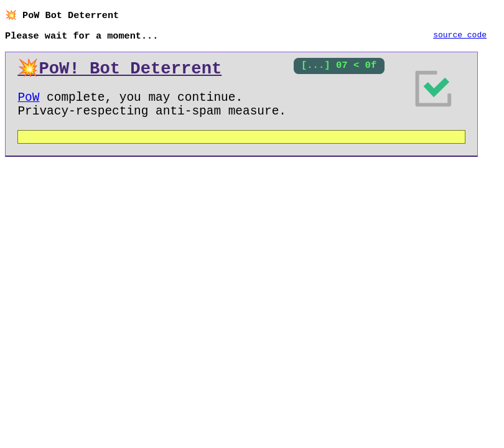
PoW (28, 104)
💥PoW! (119, 71)
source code (460, 37)
